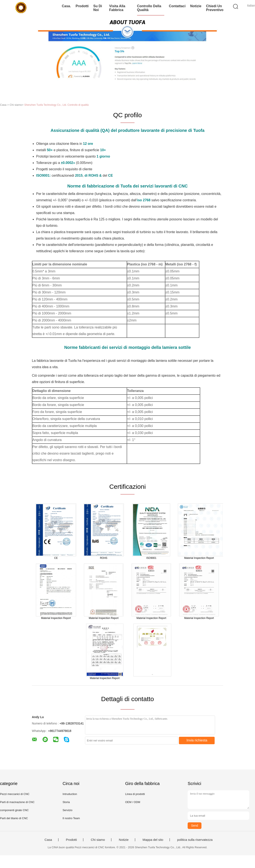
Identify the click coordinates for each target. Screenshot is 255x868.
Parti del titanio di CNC (14, 818)
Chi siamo (98, 840)
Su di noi (98, 8)
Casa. (66, 6)
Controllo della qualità (149, 8)
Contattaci (177, 6)
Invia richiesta (197, 740)
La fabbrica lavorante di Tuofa (54, 361)
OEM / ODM (133, 802)
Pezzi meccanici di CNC (15, 794)
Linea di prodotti (135, 794)
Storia (66, 802)
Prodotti (82, 6)
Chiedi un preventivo (215, 8)
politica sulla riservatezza (195, 840)
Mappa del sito (153, 840)
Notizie (196, 6)
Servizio (67, 810)
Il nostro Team (71, 818)
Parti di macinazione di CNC (17, 802)
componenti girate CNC (14, 810)
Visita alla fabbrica (117, 8)
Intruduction (70, 794)
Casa (48, 840)
